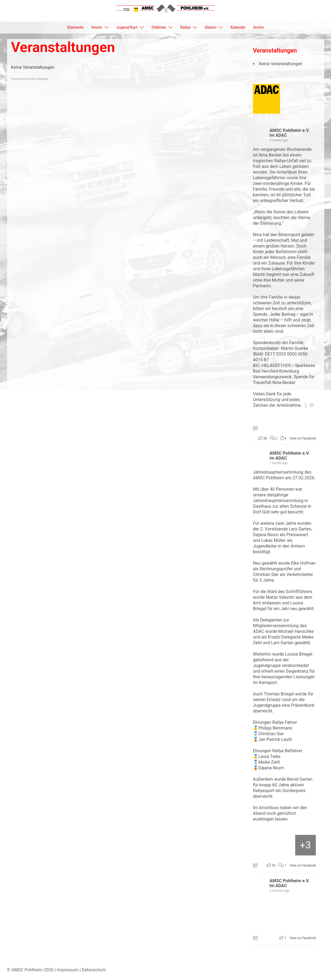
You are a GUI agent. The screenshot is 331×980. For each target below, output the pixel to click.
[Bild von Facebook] (263, 845)
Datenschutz (94, 970)
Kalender (238, 27)
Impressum (68, 970)
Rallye (185, 27)
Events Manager (38, 79)
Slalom (211, 27)
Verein (97, 27)
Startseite (75, 27)
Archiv (259, 27)
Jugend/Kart (127, 27)
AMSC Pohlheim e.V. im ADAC (290, 133)
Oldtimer (159, 27)
